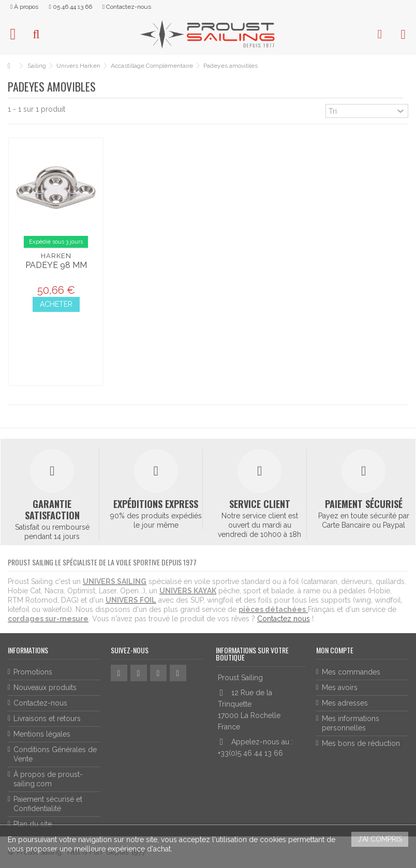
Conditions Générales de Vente (55, 754)
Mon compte (335, 650)
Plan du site (33, 824)
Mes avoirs (340, 687)
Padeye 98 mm (56, 265)
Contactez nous (284, 619)
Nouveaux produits (45, 687)
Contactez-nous (40, 703)
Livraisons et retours (47, 719)
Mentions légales (42, 734)
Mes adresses (345, 703)
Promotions (33, 672)
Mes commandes (351, 672)
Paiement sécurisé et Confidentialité (48, 804)
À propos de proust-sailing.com (48, 779)
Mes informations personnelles (351, 723)
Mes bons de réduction (361, 743)
